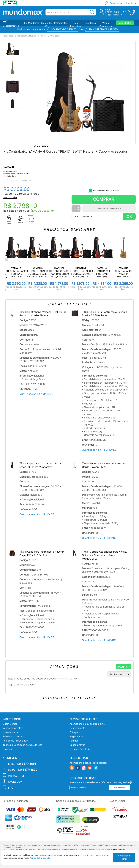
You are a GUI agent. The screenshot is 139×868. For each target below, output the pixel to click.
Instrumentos (61, 23)
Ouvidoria (8, 749)
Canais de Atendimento (121, 3)
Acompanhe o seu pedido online (87, 724)
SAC (11, 788)
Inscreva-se (120, 787)
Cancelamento (77, 728)
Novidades (90, 23)
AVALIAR (123, 667)
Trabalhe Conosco (13, 736)
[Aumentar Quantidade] (78, 207)
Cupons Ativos (77, 745)
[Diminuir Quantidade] (78, 210)
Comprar (104, 199)
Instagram (16, 776)
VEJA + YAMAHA (41, 146)
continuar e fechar (124, 857)
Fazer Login (112, 12)
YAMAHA (9, 167)
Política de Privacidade (15, 741)
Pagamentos (76, 736)
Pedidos (74, 741)
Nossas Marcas (11, 732)
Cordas (43, 36)
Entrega (74, 732)
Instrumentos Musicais (27, 36)
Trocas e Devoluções (81, 749)
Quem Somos (10, 724)
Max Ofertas (125, 23)
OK (129, 217)
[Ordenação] (119, 674)
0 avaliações (25, 180)
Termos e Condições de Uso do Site (22, 745)
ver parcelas (10, 197)
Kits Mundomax (31, 23)
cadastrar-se (114, 15)
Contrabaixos (56, 36)
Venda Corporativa (13, 728)
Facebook (15, 782)
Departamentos (11, 26)
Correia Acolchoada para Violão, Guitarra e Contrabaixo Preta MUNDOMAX (104, 555)
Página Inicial (8, 36)
